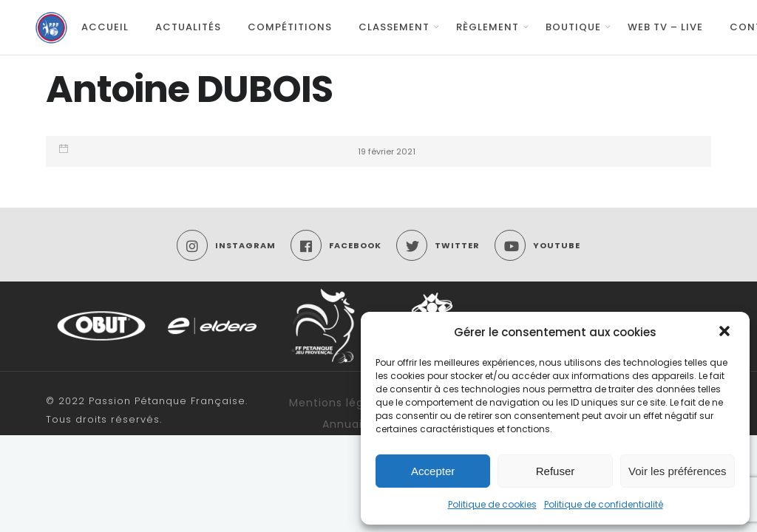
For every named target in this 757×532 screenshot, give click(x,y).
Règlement (488, 27)
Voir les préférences (678, 471)
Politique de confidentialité (604, 504)
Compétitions (290, 27)
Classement (394, 27)
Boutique (573, 27)
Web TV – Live (665, 27)
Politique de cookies (492, 504)
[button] (726, 332)
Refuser (556, 471)
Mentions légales (338, 403)
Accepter (433, 471)
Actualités (188, 27)
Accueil (105, 27)
